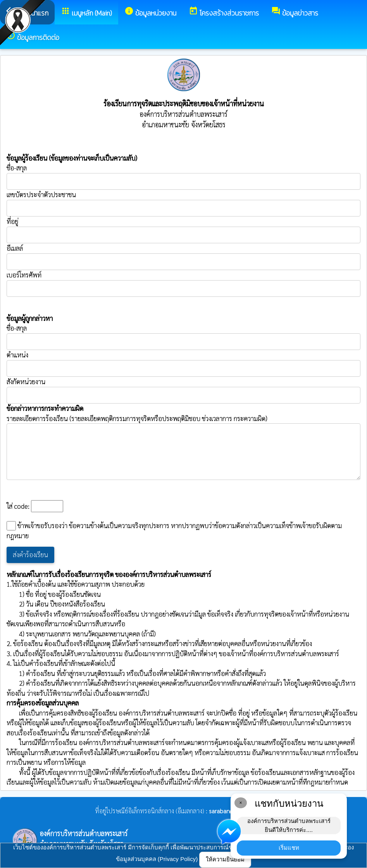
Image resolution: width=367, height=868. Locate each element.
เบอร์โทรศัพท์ (24, 275)
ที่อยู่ (12, 221)
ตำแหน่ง (17, 355)
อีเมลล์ (15, 248)
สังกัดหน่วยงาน (26, 381)
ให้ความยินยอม (225, 859)
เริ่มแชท (289, 848)
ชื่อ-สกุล (183, 177)
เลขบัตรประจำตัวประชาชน (183, 203)
